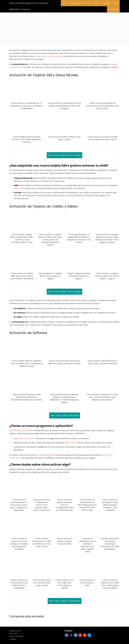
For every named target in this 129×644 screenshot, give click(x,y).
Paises (116, 3)
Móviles (96, 3)
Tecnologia (74, 3)
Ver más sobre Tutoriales (65, 601)
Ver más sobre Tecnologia (64, 155)
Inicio (64, 3)
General (87, 3)
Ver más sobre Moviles (64, 415)
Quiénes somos (15, 631)
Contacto (113, 9)
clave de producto (27, 438)
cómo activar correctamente (49, 56)
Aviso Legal (13, 634)
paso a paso (20, 188)
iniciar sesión (71, 443)
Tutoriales (106, 3)
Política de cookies (16, 636)
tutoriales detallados (46, 455)
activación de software (23, 430)
